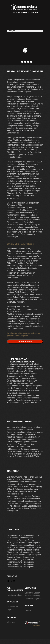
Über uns (11, 622)
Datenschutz (12, 607)
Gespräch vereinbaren (25, 341)
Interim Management (34, 599)
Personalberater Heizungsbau (20, 550)
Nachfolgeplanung (33, 596)
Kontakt (28, 610)
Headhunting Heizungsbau (25, 9)
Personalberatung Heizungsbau (20, 560)
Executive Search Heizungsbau (20, 557)
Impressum (12, 610)
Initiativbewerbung (15, 595)
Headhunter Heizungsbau (18, 535)
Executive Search (32, 593)
